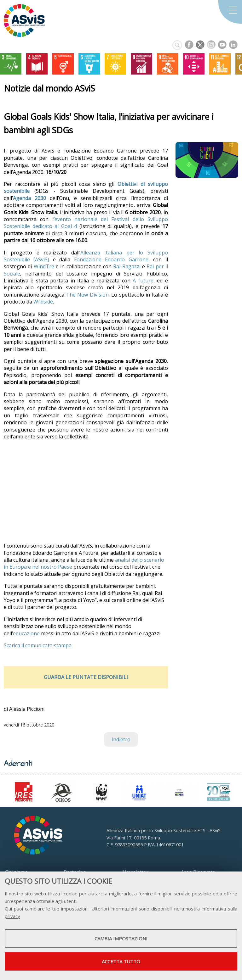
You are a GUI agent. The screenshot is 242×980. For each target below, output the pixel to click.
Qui (8, 909)
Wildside (43, 302)
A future (143, 281)
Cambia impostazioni (121, 938)
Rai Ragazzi (127, 266)
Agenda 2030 (29, 198)
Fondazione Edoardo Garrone (111, 259)
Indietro (121, 739)
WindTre (44, 266)
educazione (26, 633)
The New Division (87, 295)
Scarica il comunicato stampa (38, 645)
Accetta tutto (121, 961)
